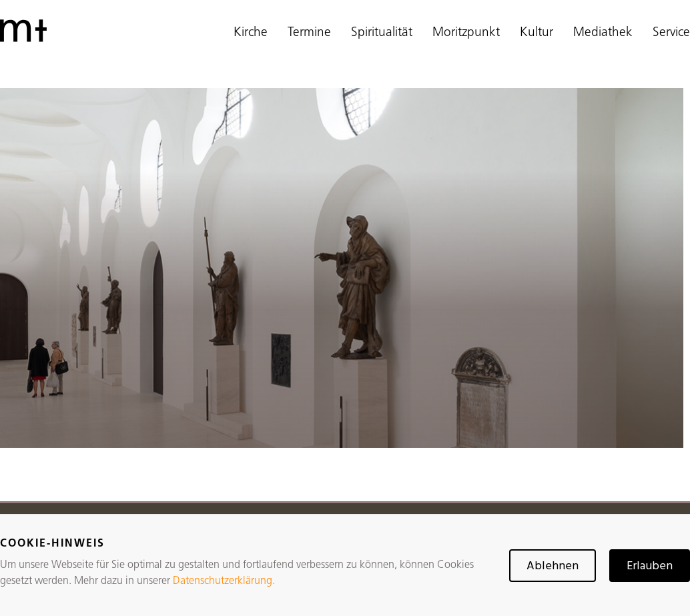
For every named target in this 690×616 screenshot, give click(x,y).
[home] (23, 31)
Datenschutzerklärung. (224, 581)
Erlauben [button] (650, 566)
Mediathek (603, 33)
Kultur (537, 33)
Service (671, 33)
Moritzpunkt (466, 33)
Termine (309, 33)
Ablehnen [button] (553, 566)
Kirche (251, 33)
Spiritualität (382, 33)
